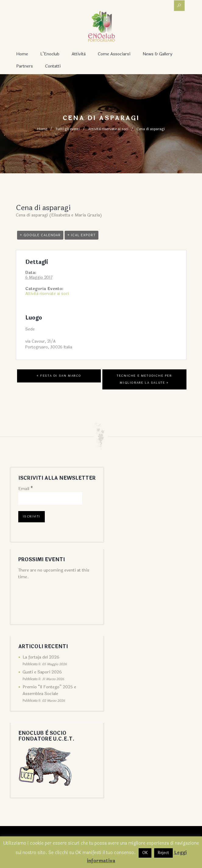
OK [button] (145, 853)
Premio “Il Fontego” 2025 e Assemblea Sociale (49, 690)
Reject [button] (163, 853)
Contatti (53, 66)
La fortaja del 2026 (41, 657)
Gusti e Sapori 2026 (42, 672)
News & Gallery (157, 54)
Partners (25, 66)
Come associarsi (114, 54)
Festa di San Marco (59, 376)
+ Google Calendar (40, 235)
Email (26, 489)
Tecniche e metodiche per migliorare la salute (144, 379)
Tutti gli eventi (68, 129)
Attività (79, 54)
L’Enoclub (50, 54)
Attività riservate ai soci (108, 129)
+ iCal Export (82, 235)
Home (22, 54)
